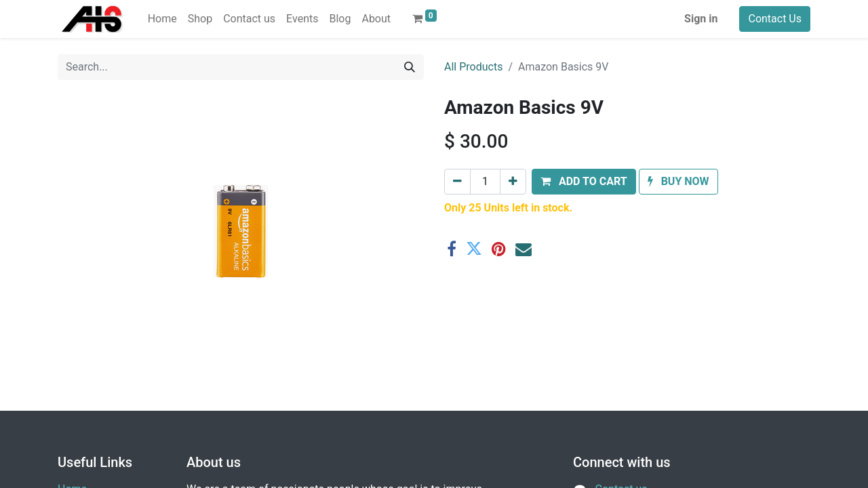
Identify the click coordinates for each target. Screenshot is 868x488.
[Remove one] (457, 182)
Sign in (701, 19)
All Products (473, 67)
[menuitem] (162, 19)
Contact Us (775, 19)
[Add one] (513, 182)
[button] (584, 182)
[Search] (410, 67)
